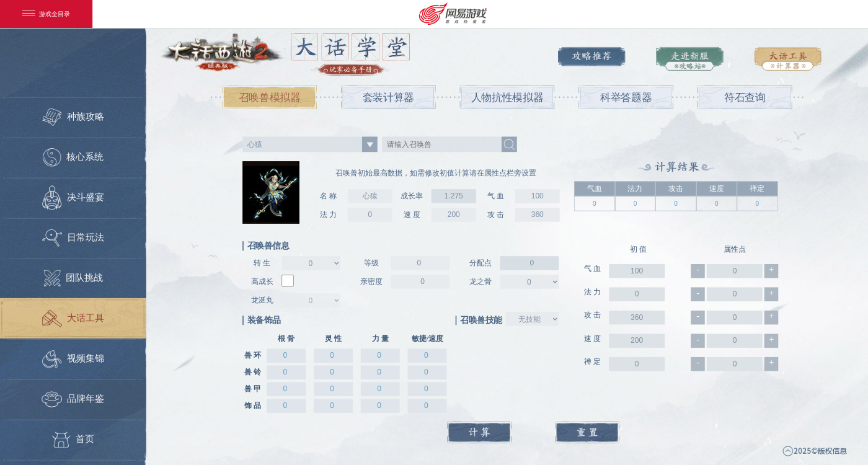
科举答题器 (626, 97)
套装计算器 (388, 97)
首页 (73, 440)
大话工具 (73, 319)
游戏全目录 (46, 14)
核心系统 (73, 157)
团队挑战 (73, 278)
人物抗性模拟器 (507, 97)
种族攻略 (73, 117)
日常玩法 (73, 238)
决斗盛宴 (73, 197)
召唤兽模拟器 (270, 97)
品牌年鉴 (73, 400)
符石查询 (745, 97)
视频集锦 (73, 359)
